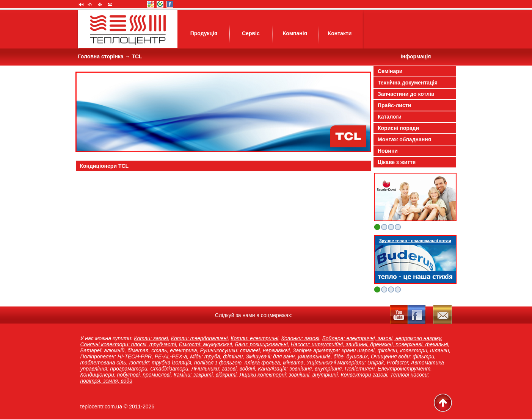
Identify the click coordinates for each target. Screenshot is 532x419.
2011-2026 (142, 406)
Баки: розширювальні (261, 344)
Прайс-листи (394, 105)
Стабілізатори (169, 369)
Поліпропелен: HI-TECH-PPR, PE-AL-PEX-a (134, 356)
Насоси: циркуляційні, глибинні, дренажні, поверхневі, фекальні (370, 344)
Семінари (390, 71)
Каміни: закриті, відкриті (205, 375)
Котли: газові (151, 338)
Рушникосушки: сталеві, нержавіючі (245, 350)
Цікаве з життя (397, 162)
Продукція (204, 33)
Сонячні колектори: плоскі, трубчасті (128, 344)
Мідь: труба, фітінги (216, 356)
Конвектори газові (364, 375)
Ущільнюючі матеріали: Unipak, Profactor (357, 363)
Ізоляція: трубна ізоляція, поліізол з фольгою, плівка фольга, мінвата (217, 363)
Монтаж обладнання (404, 139)
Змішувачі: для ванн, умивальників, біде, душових (307, 356)
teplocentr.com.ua (101, 406)
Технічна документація (408, 83)
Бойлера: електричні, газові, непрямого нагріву (382, 338)
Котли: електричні (254, 338)
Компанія (295, 33)
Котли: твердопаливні (199, 338)
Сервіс (251, 33)
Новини (388, 151)
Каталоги (390, 117)
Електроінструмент (404, 369)
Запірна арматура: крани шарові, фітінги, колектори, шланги (371, 350)
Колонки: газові (300, 338)
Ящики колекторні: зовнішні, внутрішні (289, 375)
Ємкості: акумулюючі (206, 344)
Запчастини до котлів (406, 94)
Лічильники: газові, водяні (223, 369)
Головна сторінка (101, 56)
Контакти (340, 33)
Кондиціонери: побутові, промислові (126, 375)
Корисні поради (398, 128)
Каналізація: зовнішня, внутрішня (300, 369)
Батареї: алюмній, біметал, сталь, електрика (139, 350)
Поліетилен (360, 369)
